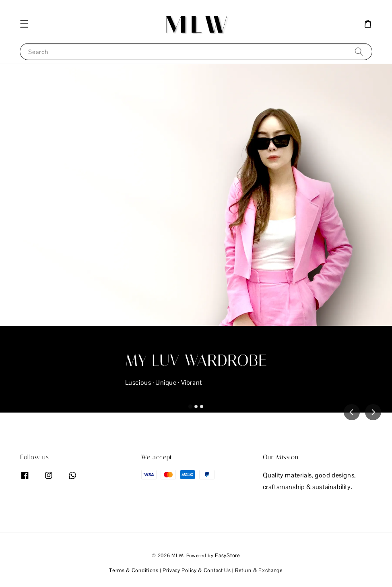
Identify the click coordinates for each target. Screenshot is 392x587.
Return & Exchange (259, 570)
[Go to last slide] (352, 412)
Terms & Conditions (134, 570)
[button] (24, 24)
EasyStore (227, 555)
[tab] (190, 407)
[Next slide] (373, 412)
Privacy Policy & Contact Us (197, 570)
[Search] (359, 51)
